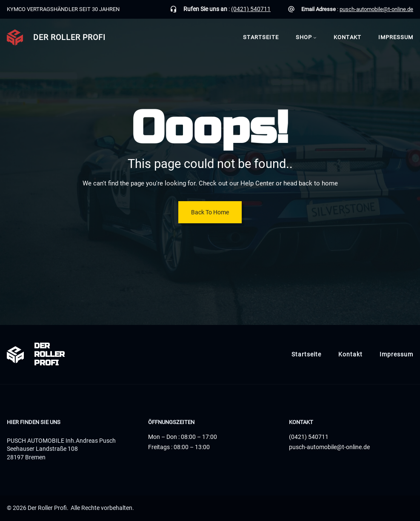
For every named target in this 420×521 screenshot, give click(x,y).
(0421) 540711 (251, 9)
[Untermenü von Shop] (315, 38)
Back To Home (210, 212)
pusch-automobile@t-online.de (376, 9)
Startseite (261, 37)
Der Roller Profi (69, 37)
